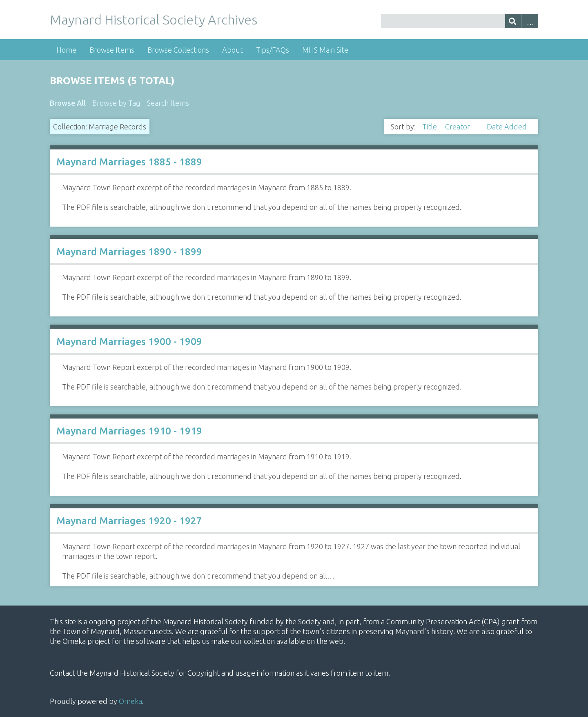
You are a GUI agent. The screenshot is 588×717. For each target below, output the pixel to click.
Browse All (68, 103)
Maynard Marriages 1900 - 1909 (129, 342)
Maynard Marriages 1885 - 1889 (129, 162)
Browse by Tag (116, 103)
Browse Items (112, 50)
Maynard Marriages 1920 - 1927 (129, 521)
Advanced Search (530, 21)
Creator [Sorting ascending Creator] (458, 127)
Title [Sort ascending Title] (430, 127)
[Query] (460, 21)
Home (66, 50)
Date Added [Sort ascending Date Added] (507, 127)
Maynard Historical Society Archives (154, 20)
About (233, 50)
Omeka (130, 701)
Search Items (168, 103)
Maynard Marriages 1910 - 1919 (129, 431)
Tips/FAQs (273, 50)
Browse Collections (178, 50)
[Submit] (513, 21)
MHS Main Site (325, 50)
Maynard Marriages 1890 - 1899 (129, 252)
